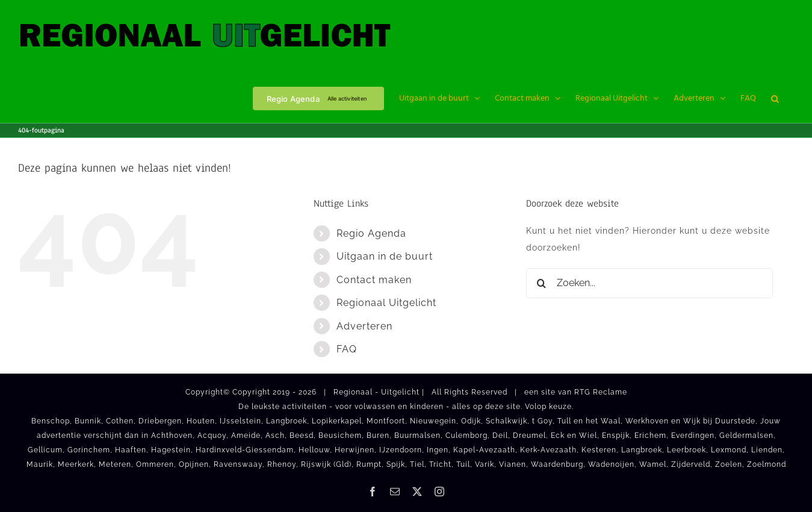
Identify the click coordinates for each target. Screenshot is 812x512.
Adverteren (364, 326)
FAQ (347, 349)
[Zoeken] (541, 283)
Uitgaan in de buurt (385, 256)
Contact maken (374, 280)
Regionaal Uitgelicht (386, 303)
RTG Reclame (601, 392)
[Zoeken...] (649, 283)
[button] (775, 98)
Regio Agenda (371, 233)
